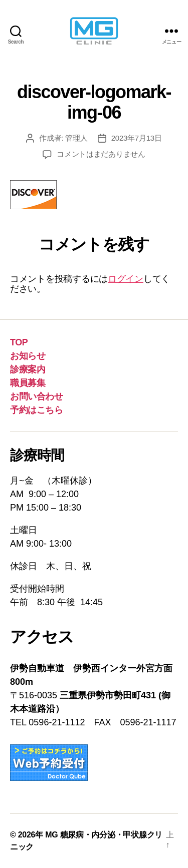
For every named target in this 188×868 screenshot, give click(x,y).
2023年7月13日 (137, 138)
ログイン (126, 279)
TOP (19, 342)
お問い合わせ (36, 396)
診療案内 (28, 369)
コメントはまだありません (101, 154)
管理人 (76, 138)
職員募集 (28, 383)
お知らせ (28, 356)
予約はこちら (36, 410)
